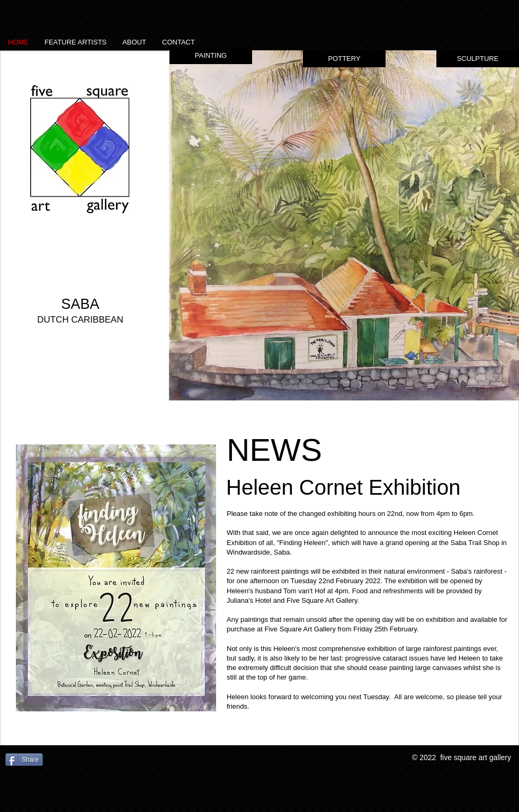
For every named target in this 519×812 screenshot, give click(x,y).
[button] (344, 225)
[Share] (24, 760)
